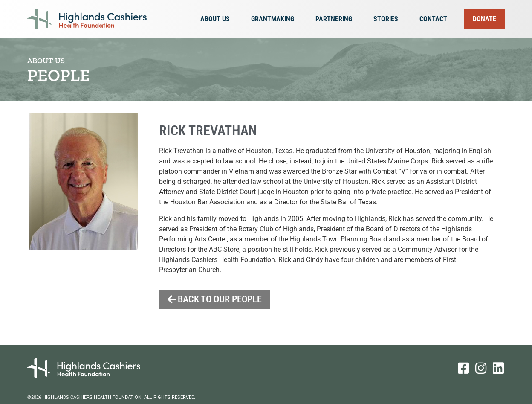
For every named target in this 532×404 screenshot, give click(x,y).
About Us (217, 19)
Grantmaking (275, 19)
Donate (484, 19)
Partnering (336, 19)
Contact (433, 19)
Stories (388, 19)
